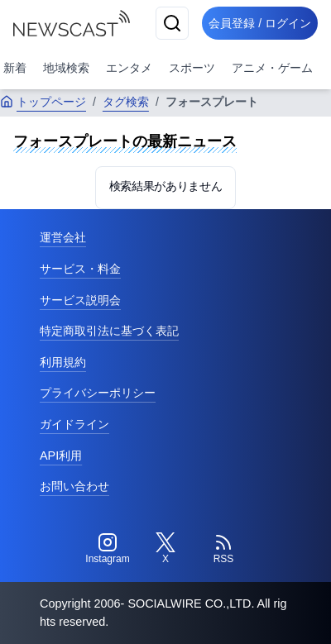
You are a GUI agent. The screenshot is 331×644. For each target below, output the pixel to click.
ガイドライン (74, 424)
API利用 (61, 456)
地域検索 (66, 68)
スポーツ (192, 68)
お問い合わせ (74, 486)
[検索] (172, 23)
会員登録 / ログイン (260, 23)
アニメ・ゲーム (272, 68)
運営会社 (63, 237)
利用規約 (63, 362)
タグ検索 (126, 102)
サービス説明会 (80, 300)
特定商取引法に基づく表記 (109, 331)
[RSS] (223, 549)
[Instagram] (108, 549)
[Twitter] (165, 549)
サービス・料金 (80, 269)
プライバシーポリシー (98, 393)
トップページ (43, 102)
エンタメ (129, 68)
